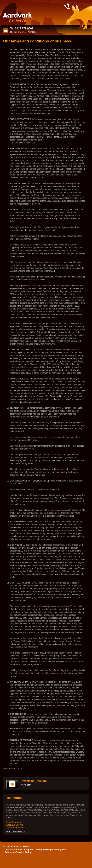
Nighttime (32, 32)
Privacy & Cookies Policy (18, 852)
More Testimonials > (16, 832)
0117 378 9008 (22, 28)
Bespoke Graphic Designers (51, 849)
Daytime (22, 32)
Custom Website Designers (19, 849)
